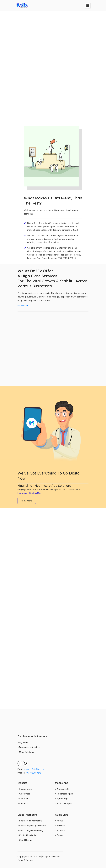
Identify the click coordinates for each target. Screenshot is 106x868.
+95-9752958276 (33, 773)
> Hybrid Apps (62, 799)
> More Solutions (26, 752)
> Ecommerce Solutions (29, 747)
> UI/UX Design (25, 840)
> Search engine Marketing (30, 830)
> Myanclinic (23, 742)
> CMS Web (23, 799)
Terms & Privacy (25, 860)
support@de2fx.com (34, 769)
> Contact (60, 835)
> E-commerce (25, 789)
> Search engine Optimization (32, 826)
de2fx (33, 857)
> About (59, 821)
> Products (60, 830)
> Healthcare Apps (64, 794)
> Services (60, 826)
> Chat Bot (23, 803)
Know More (23, 305)
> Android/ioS (62, 789)
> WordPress (24, 794)
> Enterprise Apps (64, 803)
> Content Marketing (27, 835)
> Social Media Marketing (30, 821)
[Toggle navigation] (88, 6)
